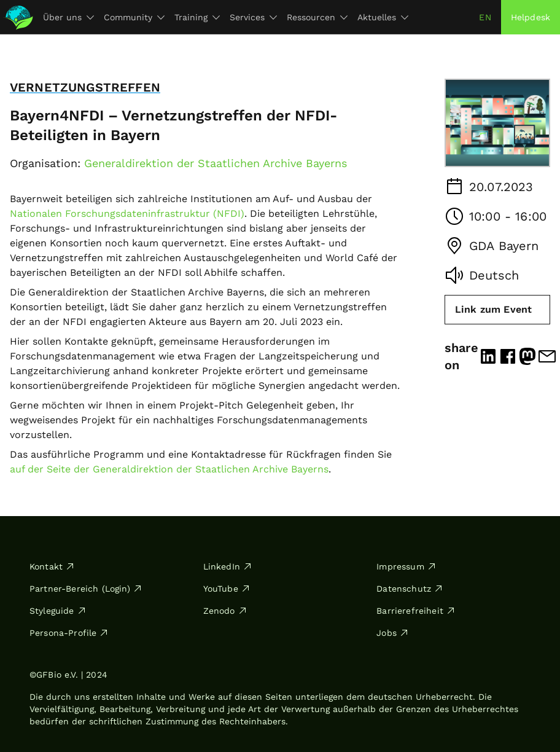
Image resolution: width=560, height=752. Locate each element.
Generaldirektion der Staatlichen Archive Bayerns (216, 163)
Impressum (406, 566)
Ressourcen (317, 17)
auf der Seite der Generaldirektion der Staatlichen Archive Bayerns (169, 469)
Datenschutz (410, 589)
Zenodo (225, 611)
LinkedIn (228, 566)
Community (134, 17)
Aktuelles (383, 17)
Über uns (68, 17)
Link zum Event (493, 309)
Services (253, 17)
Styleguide (58, 611)
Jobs (393, 633)
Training (197, 17)
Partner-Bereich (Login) (86, 589)
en (485, 17)
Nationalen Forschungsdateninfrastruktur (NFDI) (127, 213)
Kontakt (52, 566)
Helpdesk (531, 17)
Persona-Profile (69, 633)
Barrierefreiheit (416, 611)
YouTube (227, 589)
